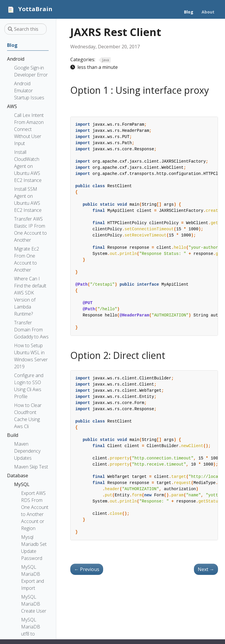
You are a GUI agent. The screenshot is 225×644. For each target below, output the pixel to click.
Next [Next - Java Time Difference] (206, 569)
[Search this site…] (25, 29)
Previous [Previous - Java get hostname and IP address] (87, 569)
